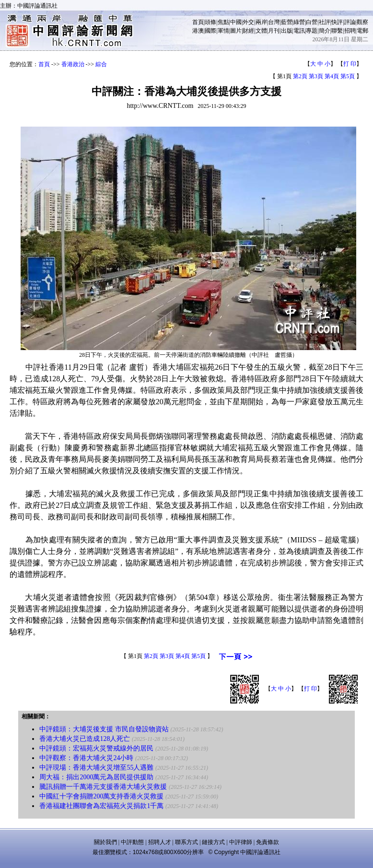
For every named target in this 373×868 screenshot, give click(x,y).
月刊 (274, 31)
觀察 (362, 22)
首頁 (198, 22)
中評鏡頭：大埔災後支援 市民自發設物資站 (104, 729)
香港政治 (73, 64)
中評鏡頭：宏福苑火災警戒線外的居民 (96, 748)
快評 (337, 22)
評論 (350, 22)
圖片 (236, 31)
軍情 (223, 31)
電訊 (299, 31)
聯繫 (337, 31)
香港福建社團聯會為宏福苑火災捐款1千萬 (101, 806)
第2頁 (300, 76)
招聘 (350, 31)
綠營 (299, 22)
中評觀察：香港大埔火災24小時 (86, 758)
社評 (325, 22)
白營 (312, 22)
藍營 (287, 22)
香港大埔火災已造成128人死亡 (85, 739)
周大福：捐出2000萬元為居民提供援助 (96, 777)
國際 (210, 31)
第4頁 (332, 76)
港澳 (198, 31)
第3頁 (316, 76)
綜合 (101, 64)
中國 (236, 22)
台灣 (274, 22)
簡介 (325, 31)
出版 (287, 31)
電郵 (362, 31)
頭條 (210, 22)
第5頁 (348, 76)
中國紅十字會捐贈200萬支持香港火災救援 (101, 796)
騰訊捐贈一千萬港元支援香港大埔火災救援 (103, 787)
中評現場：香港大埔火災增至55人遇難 (96, 768)
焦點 (223, 22)
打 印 (350, 64)
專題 (312, 31)
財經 (248, 31)
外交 (248, 22)
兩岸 (261, 22)
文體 (261, 31)
